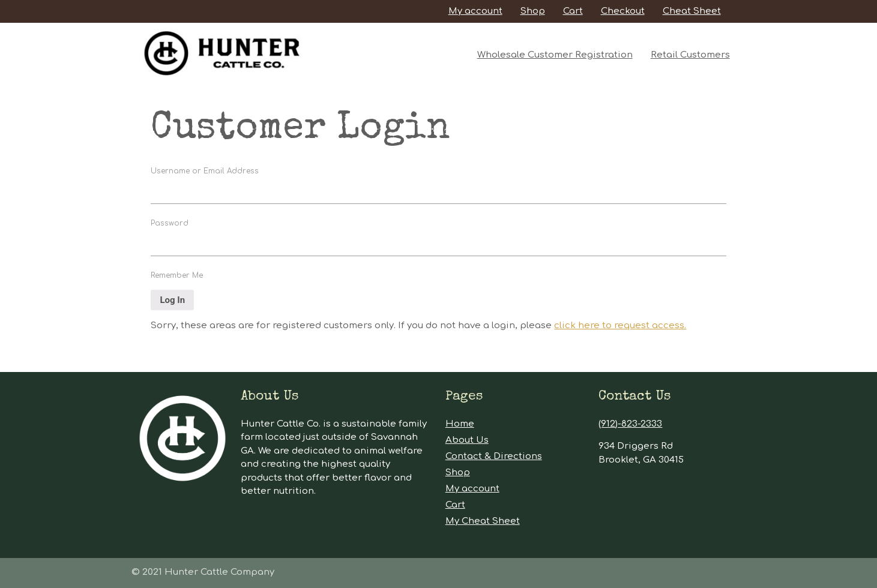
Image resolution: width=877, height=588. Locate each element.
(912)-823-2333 (630, 424)
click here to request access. (620, 325)
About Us (467, 440)
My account (475, 11)
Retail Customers (690, 55)
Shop (533, 11)
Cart (573, 11)
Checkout (623, 11)
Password (170, 223)
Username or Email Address (205, 171)
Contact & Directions (494, 456)
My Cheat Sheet (483, 521)
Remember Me (177, 275)
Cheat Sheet (692, 11)
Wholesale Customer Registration (555, 55)
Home (460, 424)
